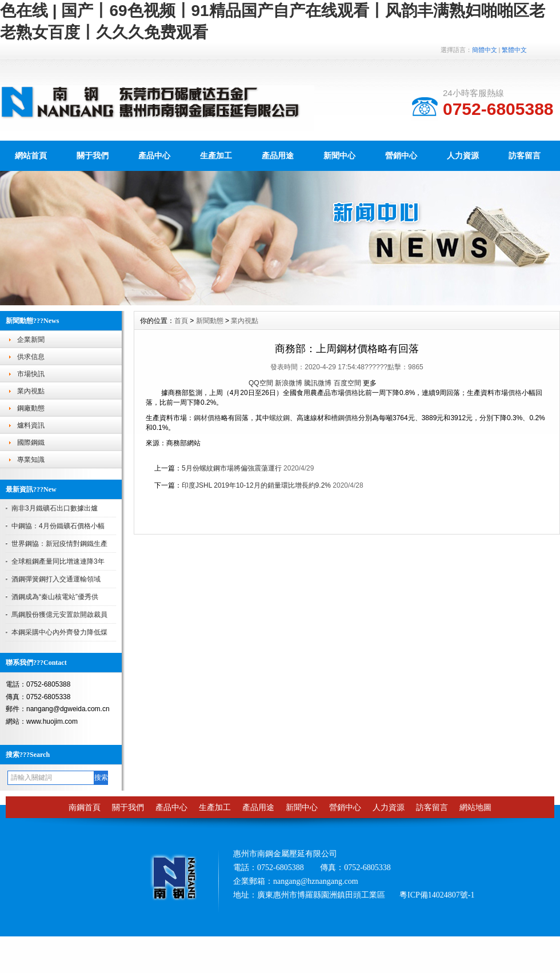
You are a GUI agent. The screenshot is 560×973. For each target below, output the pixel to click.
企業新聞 (31, 340)
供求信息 (31, 357)
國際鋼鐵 (31, 442)
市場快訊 (31, 374)
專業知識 (31, 460)
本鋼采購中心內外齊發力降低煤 (59, 632)
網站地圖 (475, 807)
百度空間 (347, 383)
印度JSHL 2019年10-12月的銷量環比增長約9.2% (256, 485)
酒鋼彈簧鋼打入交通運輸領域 (56, 579)
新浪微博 (289, 383)
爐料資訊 (31, 425)
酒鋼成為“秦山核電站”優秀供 (55, 597)
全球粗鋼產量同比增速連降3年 (58, 561)
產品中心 (154, 155)
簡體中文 (485, 50)
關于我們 (93, 155)
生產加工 (216, 155)
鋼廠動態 (31, 408)
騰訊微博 (318, 383)
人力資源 (463, 155)
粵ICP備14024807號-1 (437, 895)
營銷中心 (401, 155)
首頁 (181, 321)
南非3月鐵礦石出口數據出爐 (55, 508)
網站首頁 (31, 155)
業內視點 (31, 391)
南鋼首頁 (85, 807)
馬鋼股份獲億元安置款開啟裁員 (59, 615)
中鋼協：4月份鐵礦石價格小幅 (58, 526)
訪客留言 (525, 155)
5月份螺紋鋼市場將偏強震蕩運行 (232, 468)
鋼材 (201, 418)
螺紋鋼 (279, 418)
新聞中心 (339, 155)
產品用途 (278, 155)
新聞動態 (210, 321)
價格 (351, 393)
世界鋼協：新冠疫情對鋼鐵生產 (59, 544)
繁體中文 (514, 50)
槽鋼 (338, 418)
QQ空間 (261, 383)
